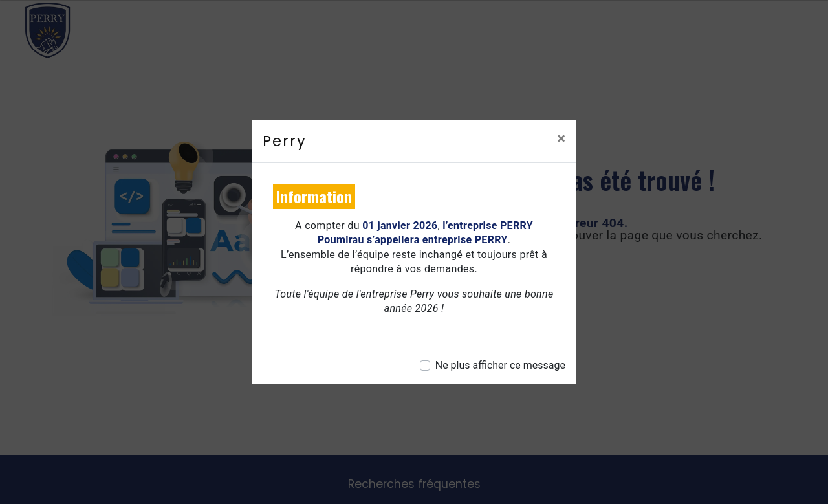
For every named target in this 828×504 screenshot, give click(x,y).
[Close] (561, 138)
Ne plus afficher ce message (500, 365)
